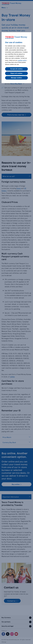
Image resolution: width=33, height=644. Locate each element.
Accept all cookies (16, 69)
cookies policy (22, 60)
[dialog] (16, 58)
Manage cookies (16, 78)
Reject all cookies (16, 73)
